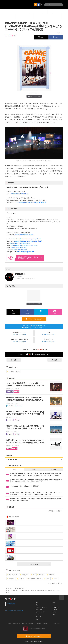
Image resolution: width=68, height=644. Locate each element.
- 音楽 (37, 603)
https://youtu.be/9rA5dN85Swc (19, 194)
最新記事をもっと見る (55, 511)
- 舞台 (37, 605)
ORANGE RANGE (14, 372)
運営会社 (9, 623)
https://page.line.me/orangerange (20, 243)
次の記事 (56, 360)
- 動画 (53, 603)
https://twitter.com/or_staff (19, 247)
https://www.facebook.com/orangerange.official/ (27, 239)
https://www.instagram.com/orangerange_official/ (27, 241)
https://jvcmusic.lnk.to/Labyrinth (24, 235)
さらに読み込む (39, 564)
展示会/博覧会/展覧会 (34, 579)
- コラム (54, 612)
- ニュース (55, 605)
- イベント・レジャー (41, 607)
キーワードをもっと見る (55, 583)
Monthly (53, 470)
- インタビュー (56, 607)
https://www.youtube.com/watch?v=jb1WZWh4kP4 (31, 202)
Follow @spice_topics (19, 334)
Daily (15, 470)
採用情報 (39, 623)
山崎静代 (20, 579)
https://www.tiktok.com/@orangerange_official (24, 245)
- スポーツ (38, 617)
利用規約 (46, 623)
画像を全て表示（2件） (34, 96)
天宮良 (47, 579)
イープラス (9, 588)
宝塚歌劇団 (24, 575)
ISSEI (55, 579)
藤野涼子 (50, 575)
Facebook (11, 604)
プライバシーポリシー (56, 623)
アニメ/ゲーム (12, 575)
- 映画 (37, 619)
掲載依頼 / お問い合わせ (28, 623)
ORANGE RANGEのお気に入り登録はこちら (30, 258)
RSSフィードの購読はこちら (35, 319)
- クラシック (39, 610)
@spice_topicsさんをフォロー (14, 611)
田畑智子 (11, 579)
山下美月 (41, 575)
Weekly (34, 470)
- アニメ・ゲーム (40, 612)
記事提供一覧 (17, 623)
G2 (33, 575)
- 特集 (53, 614)
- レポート (55, 610)
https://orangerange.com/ (19, 250)
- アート (38, 614)
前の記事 (12, 360)
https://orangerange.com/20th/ (26, 252)
